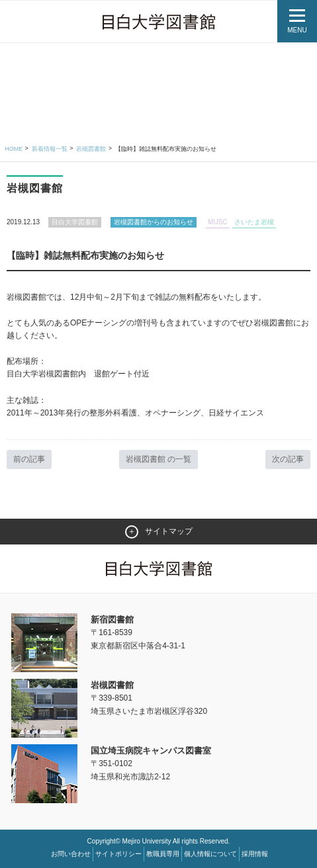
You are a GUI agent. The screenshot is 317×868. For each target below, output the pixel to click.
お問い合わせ (71, 854)
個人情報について (210, 854)
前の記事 (29, 459)
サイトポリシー (118, 854)
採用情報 (255, 854)
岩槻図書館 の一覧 (158, 459)
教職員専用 (163, 854)
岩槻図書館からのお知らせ (154, 222)
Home (14, 149)
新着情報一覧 (50, 149)
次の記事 (288, 459)
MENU (297, 30)
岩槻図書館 (91, 149)
